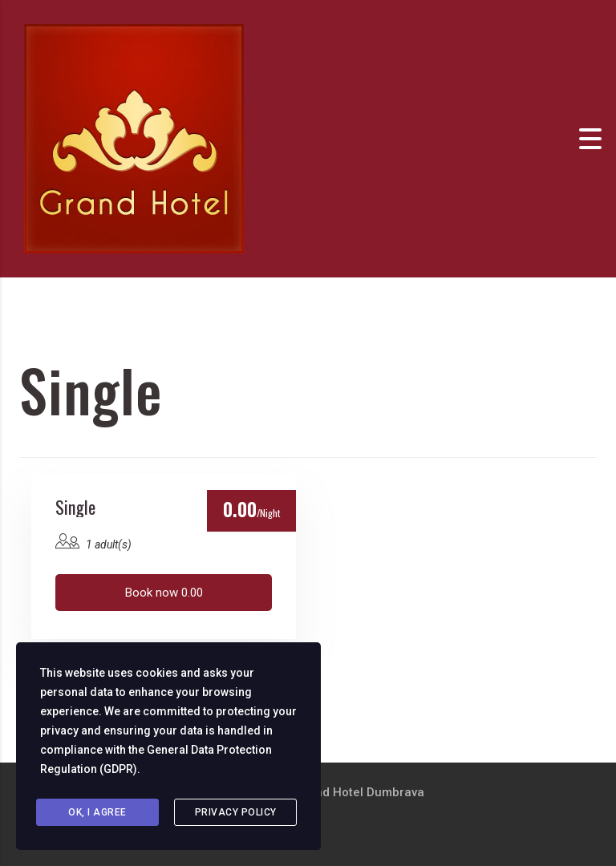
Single (75, 507)
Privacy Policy (236, 812)
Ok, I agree (97, 812)
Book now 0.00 (164, 593)
